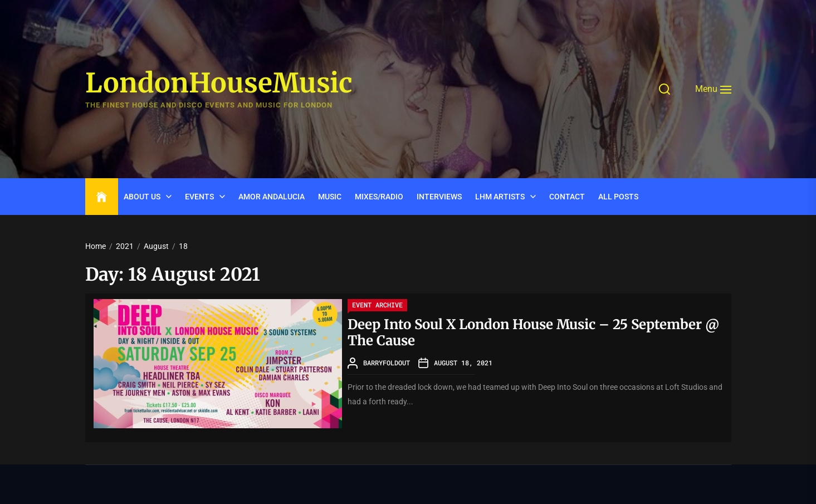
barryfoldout (387, 363)
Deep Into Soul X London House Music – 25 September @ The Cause (533, 332)
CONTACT (567, 197)
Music (330, 197)
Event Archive (377, 305)
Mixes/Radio (379, 197)
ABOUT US (142, 197)
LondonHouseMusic (219, 84)
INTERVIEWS (439, 197)
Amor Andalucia (272, 197)
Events (199, 197)
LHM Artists (500, 197)
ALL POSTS (618, 197)
